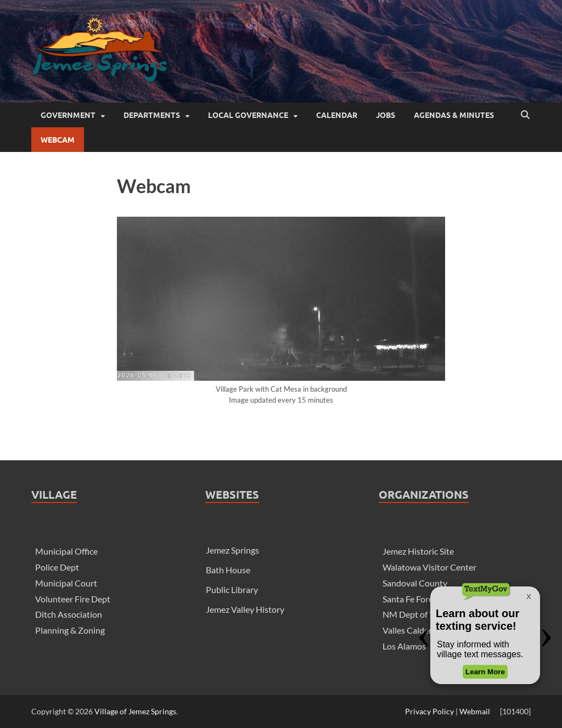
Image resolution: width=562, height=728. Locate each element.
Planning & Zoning (70, 630)
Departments (152, 115)
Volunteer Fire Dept (73, 599)
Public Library (232, 589)
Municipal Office (66, 551)
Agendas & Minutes (454, 115)
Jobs (386, 115)
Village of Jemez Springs (135, 711)
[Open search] (525, 115)
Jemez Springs (232, 550)
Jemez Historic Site (418, 551)
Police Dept (57, 567)
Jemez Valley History (245, 609)
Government (68, 115)
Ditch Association (69, 614)
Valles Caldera (409, 630)
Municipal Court (66, 583)
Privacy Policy (429, 711)
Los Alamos (404, 646)
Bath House (228, 570)
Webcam (58, 140)
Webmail (475, 711)
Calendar (337, 115)
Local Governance (248, 115)
